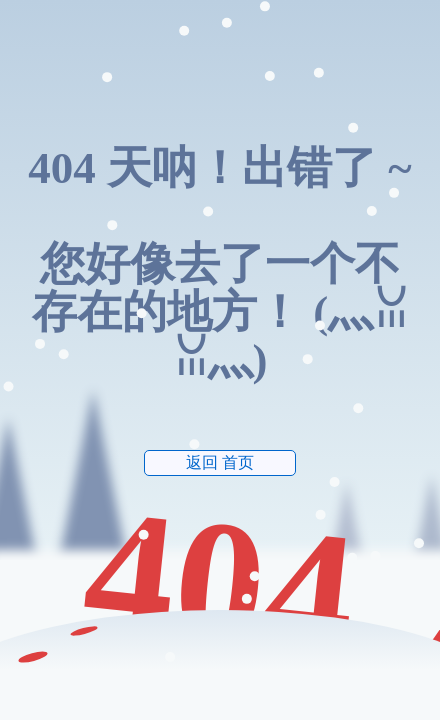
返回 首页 (220, 462)
